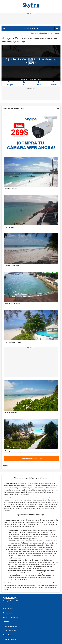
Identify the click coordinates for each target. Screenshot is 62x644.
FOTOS (31, 466)
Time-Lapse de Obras (10, 617)
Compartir (53, 83)
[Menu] (57, 28)
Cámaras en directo (30, 28)
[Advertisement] (31, 20)
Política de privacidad (10, 639)
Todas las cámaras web (31, 459)
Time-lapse (9, 83)
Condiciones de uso (10, 630)
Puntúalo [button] (38, 83)
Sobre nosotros (8, 609)
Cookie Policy (8, 635)
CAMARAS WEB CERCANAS (31, 109)
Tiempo (24, 83)
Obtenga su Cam (9, 613)
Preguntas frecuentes (10, 626)
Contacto (6, 622)
